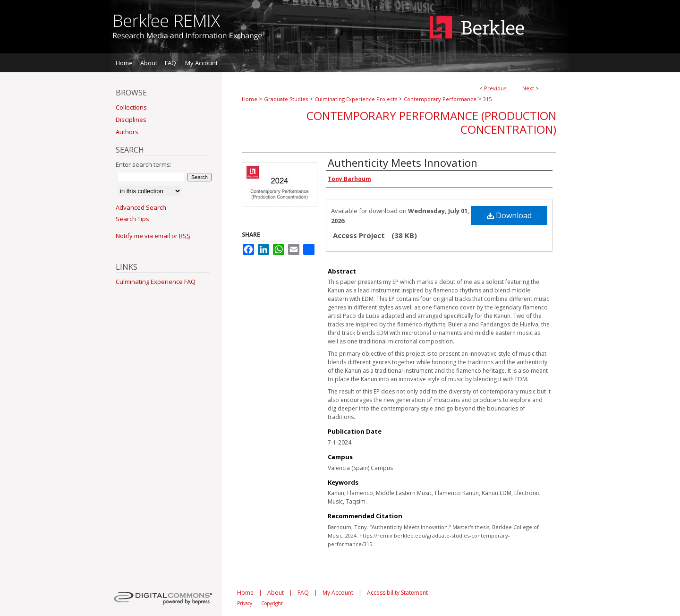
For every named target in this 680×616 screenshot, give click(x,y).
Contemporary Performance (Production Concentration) (431, 122)
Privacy (245, 603)
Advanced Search (141, 207)
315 (487, 99)
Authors (127, 132)
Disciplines (131, 120)
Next (528, 88)
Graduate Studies (286, 99)
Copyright (272, 603)
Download (509, 215)
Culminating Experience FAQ (156, 282)
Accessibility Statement (397, 593)
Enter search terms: (144, 164)
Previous (495, 88)
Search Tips (132, 219)
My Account (338, 593)
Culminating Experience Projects (356, 99)
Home (250, 99)
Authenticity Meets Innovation (403, 163)
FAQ (303, 593)
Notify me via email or (153, 236)
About (276, 593)
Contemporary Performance (440, 99)
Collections (131, 107)
